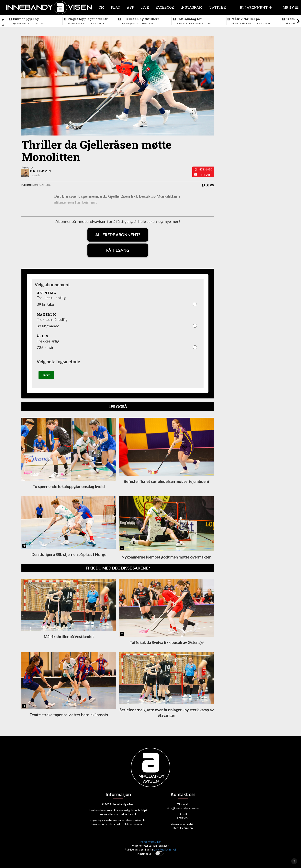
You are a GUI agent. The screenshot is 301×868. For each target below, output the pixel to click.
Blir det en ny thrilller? (141, 19)
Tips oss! (205, 175)
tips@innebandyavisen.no (183, 808)
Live (145, 7)
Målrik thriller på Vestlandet (246, 19)
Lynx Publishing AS (165, 850)
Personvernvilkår (151, 842)
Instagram (192, 7)
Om (102, 7)
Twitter (217, 7)
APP (130, 7)
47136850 (206, 169)
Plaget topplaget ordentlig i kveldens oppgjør (89, 19)
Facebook (165, 7)
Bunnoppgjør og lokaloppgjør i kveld (29, 19)
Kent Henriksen (183, 828)
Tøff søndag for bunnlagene (189, 19)
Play (116, 7)
